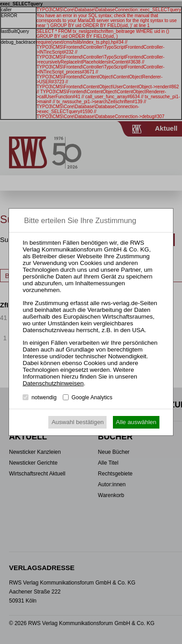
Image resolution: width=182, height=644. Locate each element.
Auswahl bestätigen (78, 422)
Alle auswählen (136, 422)
